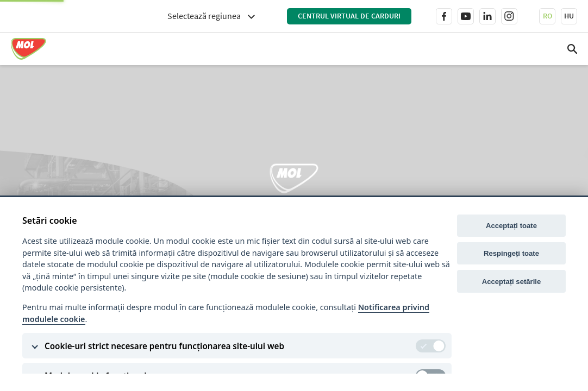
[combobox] (211, 16)
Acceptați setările (512, 282)
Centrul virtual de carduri (349, 16)
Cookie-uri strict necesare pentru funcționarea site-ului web (164, 346)
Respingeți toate (511, 253)
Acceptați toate (511, 226)
